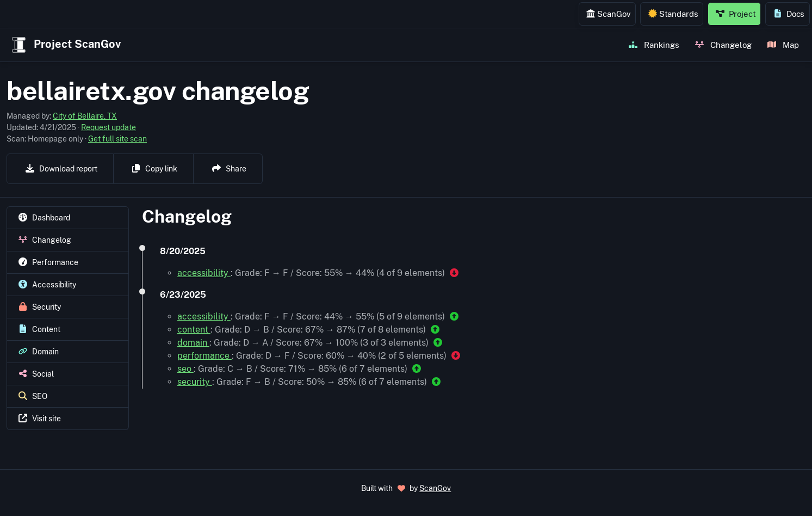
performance (204, 356)
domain (193, 343)
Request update (109, 127)
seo (185, 369)
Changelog (723, 45)
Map (783, 45)
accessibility (204, 273)
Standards (673, 14)
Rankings (654, 45)
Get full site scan (117, 139)
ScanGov (608, 14)
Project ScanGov (65, 45)
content (194, 330)
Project (736, 14)
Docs (789, 14)
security (195, 382)
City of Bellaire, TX (85, 116)
